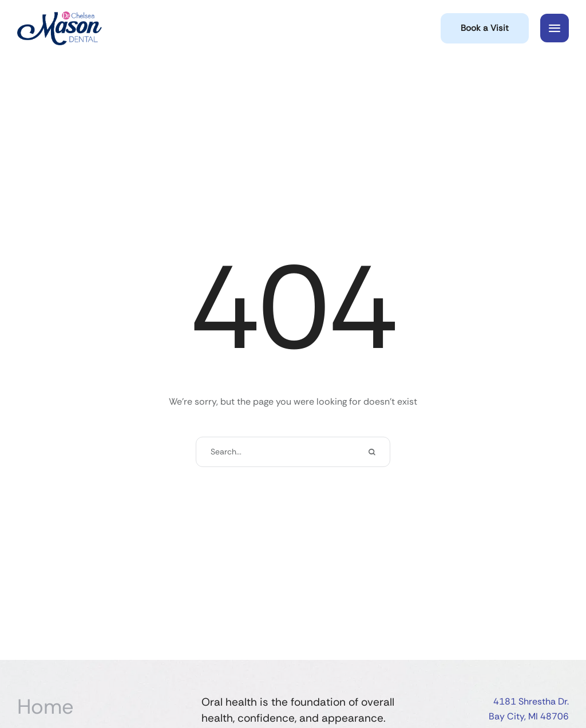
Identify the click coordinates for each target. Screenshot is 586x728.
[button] (485, 28)
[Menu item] (104, 707)
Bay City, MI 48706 (529, 716)
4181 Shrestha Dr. (531, 701)
